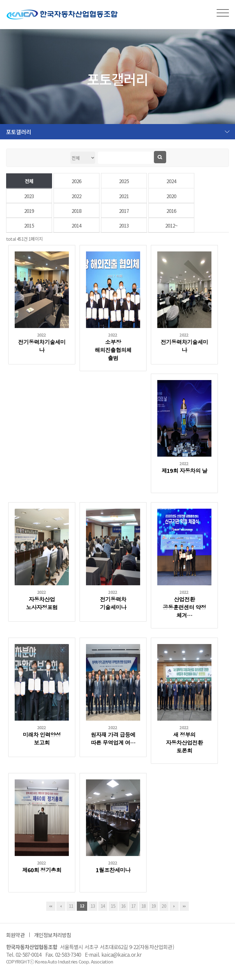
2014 (77, 225)
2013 (124, 225)
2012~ (172, 225)
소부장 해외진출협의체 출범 (113, 350)
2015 (29, 225)
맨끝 (184, 906)
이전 (61, 906)
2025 (124, 181)
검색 (160, 157)
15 (113, 906)
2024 (172, 181)
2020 (172, 196)
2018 (77, 211)
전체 (29, 181)
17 (133, 906)
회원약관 (15, 935)
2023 (29, 196)
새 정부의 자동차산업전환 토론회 (184, 742)
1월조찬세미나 (113, 870)
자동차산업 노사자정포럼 (42, 603)
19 (154, 906)
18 (144, 906)
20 (164, 906)
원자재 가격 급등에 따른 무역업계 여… (113, 738)
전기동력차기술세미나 (42, 346)
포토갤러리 (19, 132)
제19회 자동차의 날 (184, 470)
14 (103, 906)
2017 (124, 211)
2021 (124, 196)
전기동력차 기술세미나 (113, 603)
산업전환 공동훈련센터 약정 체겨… (184, 607)
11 (71, 906)
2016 (172, 211)
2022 (77, 196)
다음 (174, 906)
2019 (29, 211)
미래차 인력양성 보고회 (42, 738)
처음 (51, 906)
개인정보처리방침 (53, 935)
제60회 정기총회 (42, 870)
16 (123, 906)
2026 (77, 181)
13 (93, 906)
